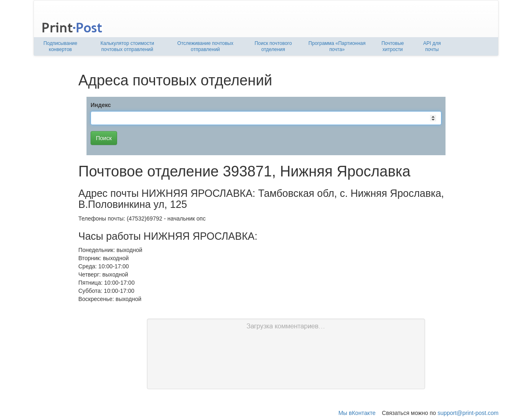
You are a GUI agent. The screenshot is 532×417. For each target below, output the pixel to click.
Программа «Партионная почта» (337, 46)
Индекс (101, 105)
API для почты (432, 46)
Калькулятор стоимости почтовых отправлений (127, 46)
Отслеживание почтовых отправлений (205, 46)
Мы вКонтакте (357, 413)
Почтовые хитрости (393, 46)
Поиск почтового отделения (273, 46)
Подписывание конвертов (61, 46)
